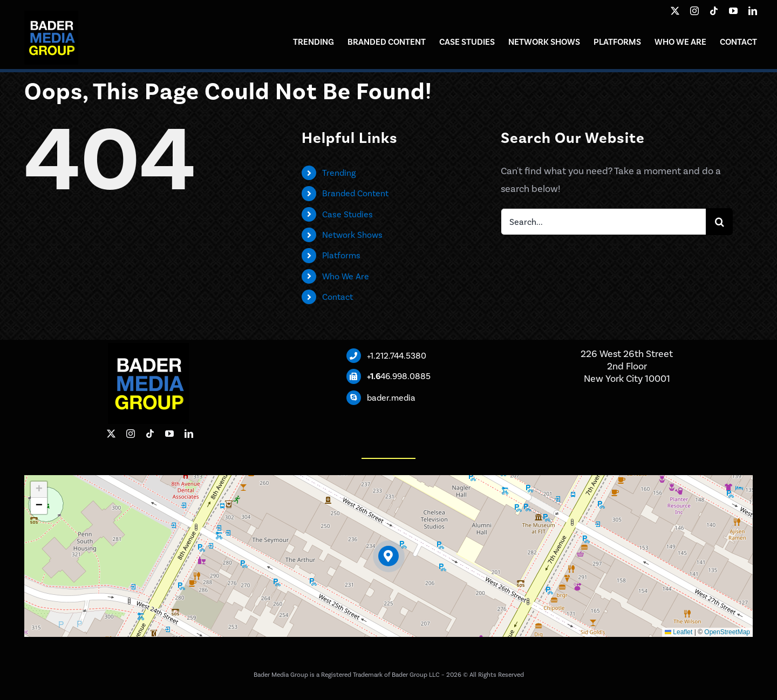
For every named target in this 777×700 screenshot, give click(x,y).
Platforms (341, 255)
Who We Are (346, 276)
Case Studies (347, 214)
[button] (389, 556)
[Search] (719, 222)
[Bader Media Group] (51, 16)
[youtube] (733, 11)
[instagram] (694, 11)
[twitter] (675, 11)
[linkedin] (753, 11)
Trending (339, 173)
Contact (338, 297)
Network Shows (352, 235)
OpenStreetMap (727, 632)
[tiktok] (714, 11)
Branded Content (355, 193)
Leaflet (679, 632)
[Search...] (603, 222)
